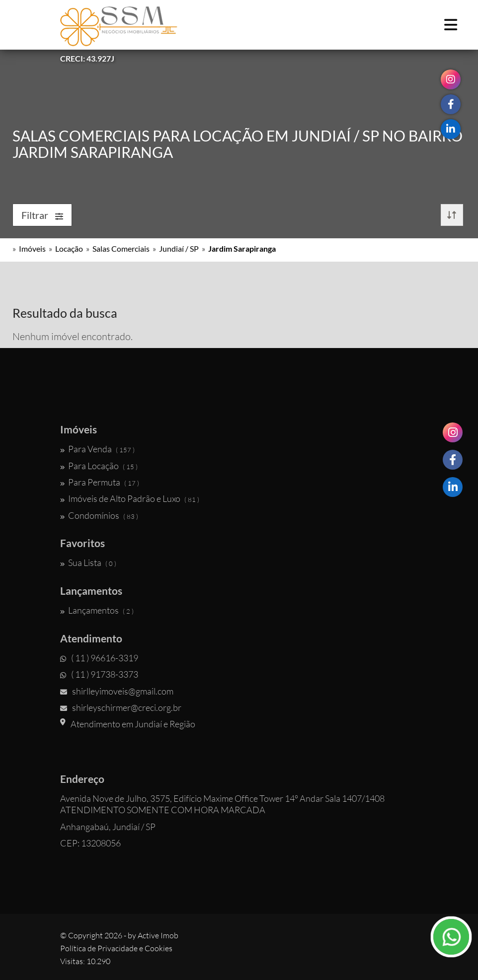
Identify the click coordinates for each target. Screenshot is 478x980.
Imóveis (32, 248)
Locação (69, 248)
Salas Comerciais (121, 248)
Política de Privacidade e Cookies (116, 948)
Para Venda (97, 449)
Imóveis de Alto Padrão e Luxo (130, 498)
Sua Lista (88, 562)
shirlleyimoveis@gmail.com (117, 691)
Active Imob (158, 935)
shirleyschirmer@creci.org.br (121, 707)
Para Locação (99, 466)
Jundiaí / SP (179, 248)
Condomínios (99, 515)
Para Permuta (100, 482)
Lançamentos (97, 610)
